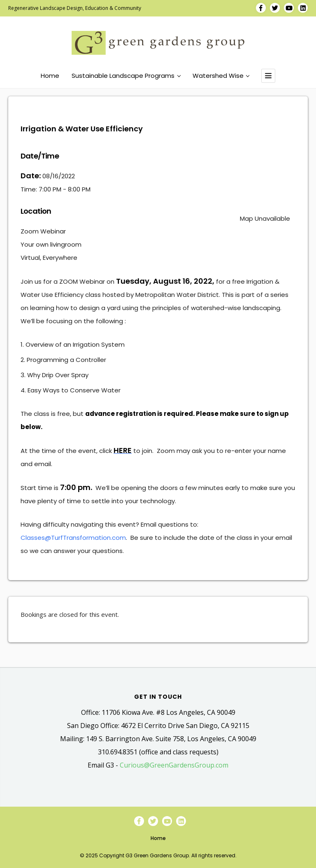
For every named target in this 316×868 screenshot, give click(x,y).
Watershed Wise (221, 76)
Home (50, 76)
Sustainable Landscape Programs (126, 76)
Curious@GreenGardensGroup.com (174, 765)
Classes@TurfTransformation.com (73, 538)
